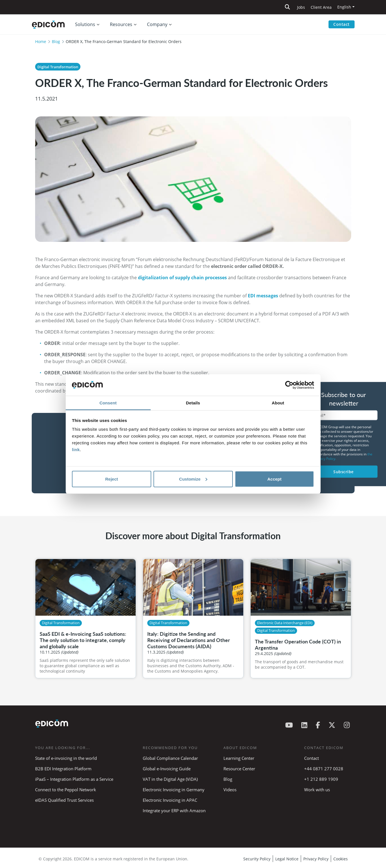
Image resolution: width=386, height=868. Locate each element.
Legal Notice (287, 859)
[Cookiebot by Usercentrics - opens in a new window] (289, 385)
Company (157, 24)
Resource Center (239, 769)
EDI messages (263, 296)
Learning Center (239, 758)
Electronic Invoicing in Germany (174, 790)
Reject (111, 479)
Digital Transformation (58, 67)
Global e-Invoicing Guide (167, 769)
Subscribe (344, 471)
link (76, 450)
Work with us (317, 790)
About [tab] (278, 403)
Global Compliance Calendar (170, 758)
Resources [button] (121, 24)
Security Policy (257, 859)
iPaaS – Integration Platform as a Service (74, 779)
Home (41, 41)
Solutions (85, 24)
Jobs (301, 7)
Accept (274, 479)
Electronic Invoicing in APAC (170, 800)
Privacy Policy (316, 859)
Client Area (321, 7)
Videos (230, 790)
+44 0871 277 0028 (324, 769)
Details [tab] (193, 403)
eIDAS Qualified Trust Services (64, 800)
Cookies (341, 859)
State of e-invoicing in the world (66, 758)
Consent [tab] (108, 403)
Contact (342, 24)
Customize (193, 479)
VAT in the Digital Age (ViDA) (170, 779)
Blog (56, 41)
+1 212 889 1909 (321, 779)
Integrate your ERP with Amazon (174, 811)
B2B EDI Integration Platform (63, 769)
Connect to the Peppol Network (66, 790)
